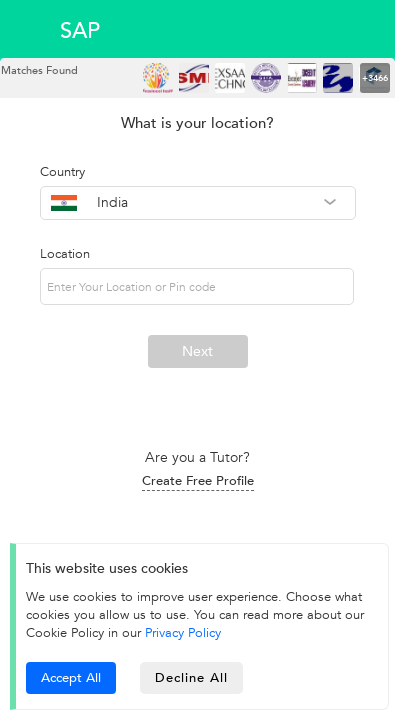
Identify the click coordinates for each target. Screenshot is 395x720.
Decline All (191, 678)
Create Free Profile (198, 481)
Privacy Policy (183, 633)
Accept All (71, 678)
